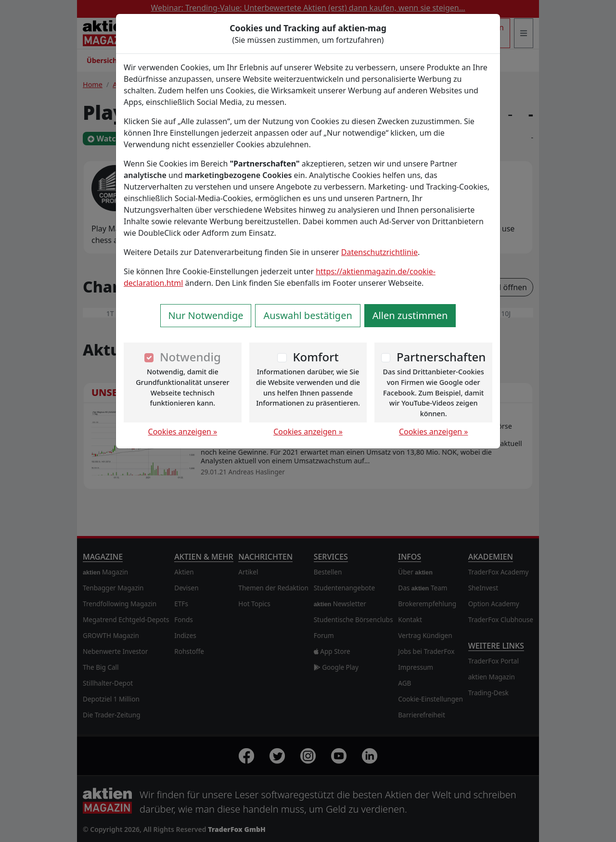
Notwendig (190, 357)
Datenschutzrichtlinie (379, 252)
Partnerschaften (441, 357)
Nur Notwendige (206, 315)
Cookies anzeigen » (183, 432)
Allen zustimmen (410, 315)
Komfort (315, 357)
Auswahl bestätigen (308, 315)
